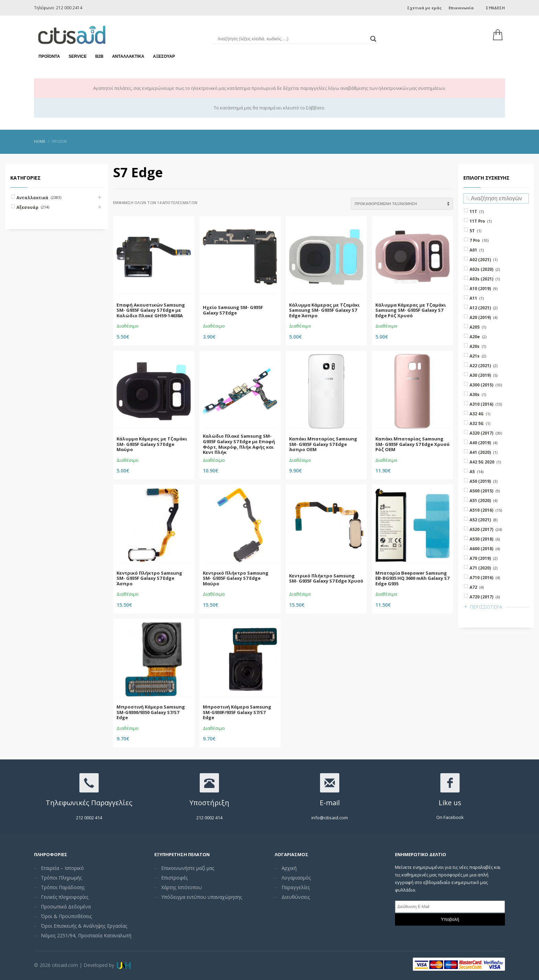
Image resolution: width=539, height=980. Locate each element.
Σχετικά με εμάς (424, 8)
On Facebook (450, 817)
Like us (450, 803)
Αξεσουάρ (164, 55)
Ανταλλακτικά (128, 55)
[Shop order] (402, 204)
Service (77, 55)
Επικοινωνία (461, 8)
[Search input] (292, 38)
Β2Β (99, 55)
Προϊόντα (49, 55)
